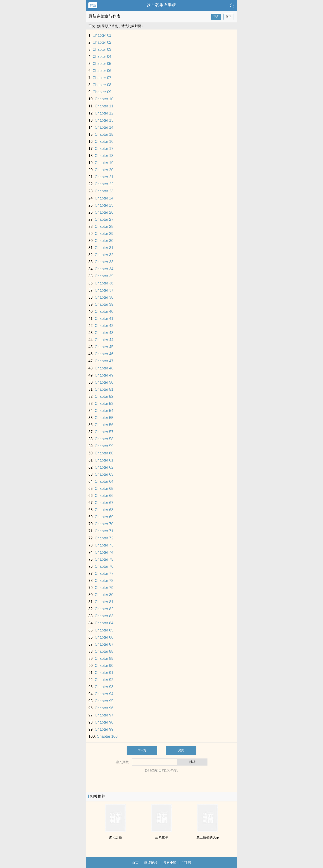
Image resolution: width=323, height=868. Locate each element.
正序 (216, 17)
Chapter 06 (102, 71)
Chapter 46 (104, 354)
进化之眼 (115, 837)
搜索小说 (170, 863)
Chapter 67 (104, 503)
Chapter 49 (104, 375)
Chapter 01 (102, 35)
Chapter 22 (104, 184)
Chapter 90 (104, 666)
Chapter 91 (104, 673)
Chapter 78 (104, 581)
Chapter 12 (104, 113)
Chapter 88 (104, 651)
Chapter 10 (104, 99)
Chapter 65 (104, 489)
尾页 (181, 750)
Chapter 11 (104, 106)
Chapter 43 (104, 333)
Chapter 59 (104, 446)
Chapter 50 (104, 382)
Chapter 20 (104, 170)
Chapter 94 (104, 694)
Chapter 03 (102, 49)
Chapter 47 (104, 361)
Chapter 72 (104, 538)
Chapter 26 (104, 212)
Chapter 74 (104, 552)
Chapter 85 (104, 630)
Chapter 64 (104, 481)
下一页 (142, 750)
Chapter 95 (104, 701)
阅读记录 (151, 863)
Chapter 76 (104, 566)
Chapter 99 (104, 729)
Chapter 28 (104, 227)
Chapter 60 (104, 453)
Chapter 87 (104, 644)
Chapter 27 (104, 219)
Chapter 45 (104, 347)
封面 (93, 5)
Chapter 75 (104, 559)
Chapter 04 (102, 57)
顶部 (186, 863)
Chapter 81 (104, 602)
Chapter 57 (104, 432)
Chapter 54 (104, 411)
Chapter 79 (104, 588)
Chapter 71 (104, 531)
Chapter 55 (104, 418)
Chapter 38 (104, 297)
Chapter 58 (104, 439)
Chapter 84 (104, 623)
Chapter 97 (104, 715)
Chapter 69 (104, 517)
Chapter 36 (104, 283)
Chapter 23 (104, 191)
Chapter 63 (104, 474)
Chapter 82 (104, 609)
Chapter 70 (104, 524)
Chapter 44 (104, 340)
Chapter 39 (104, 304)
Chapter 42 (104, 326)
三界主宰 (161, 837)
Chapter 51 (104, 389)
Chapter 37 (104, 290)
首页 (135, 863)
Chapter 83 (104, 616)
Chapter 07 (102, 78)
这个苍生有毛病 (161, 5)
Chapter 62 (104, 467)
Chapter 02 (102, 42)
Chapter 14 (104, 127)
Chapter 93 (104, 687)
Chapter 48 (104, 368)
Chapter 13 (104, 120)
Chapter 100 (107, 736)
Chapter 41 (104, 319)
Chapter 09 (102, 92)
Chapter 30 (104, 241)
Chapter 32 (104, 255)
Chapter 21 (104, 177)
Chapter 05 (102, 64)
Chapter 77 (104, 574)
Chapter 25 (104, 205)
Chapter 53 (104, 404)
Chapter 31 (104, 248)
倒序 (228, 17)
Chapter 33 (104, 262)
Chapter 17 (104, 149)
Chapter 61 (104, 460)
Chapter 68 (104, 510)
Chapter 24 (104, 198)
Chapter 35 (104, 276)
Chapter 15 (104, 134)
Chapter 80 (104, 595)
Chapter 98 (104, 722)
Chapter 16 (104, 142)
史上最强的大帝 (208, 837)
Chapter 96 (104, 708)
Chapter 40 (104, 311)
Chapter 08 (102, 85)
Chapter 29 (104, 234)
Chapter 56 (104, 425)
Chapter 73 (104, 545)
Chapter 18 (104, 156)
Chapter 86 (104, 637)
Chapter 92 (104, 680)
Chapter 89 (104, 658)
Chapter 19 (104, 163)
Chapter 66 (104, 496)
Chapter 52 (104, 396)
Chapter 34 (104, 269)
